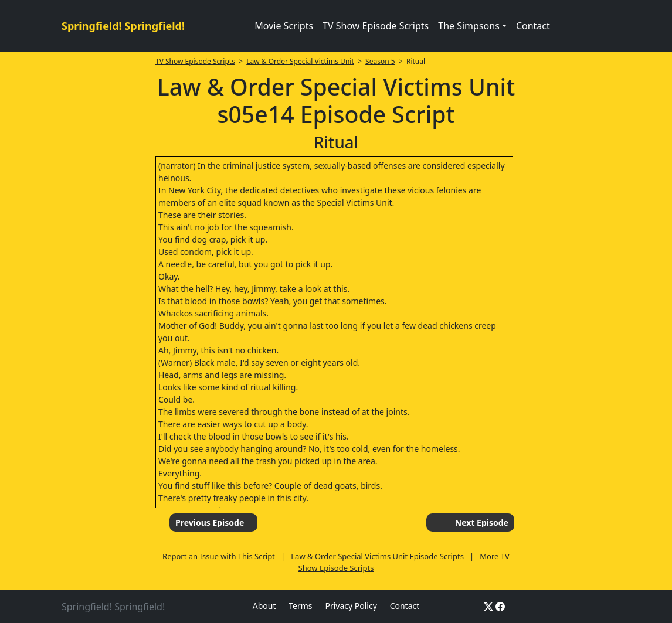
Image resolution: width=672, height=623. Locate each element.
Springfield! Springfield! (123, 26)
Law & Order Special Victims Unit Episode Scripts (377, 556)
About (264, 606)
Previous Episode (210, 522)
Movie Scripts (284, 26)
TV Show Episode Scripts (376, 26)
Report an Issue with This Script (219, 556)
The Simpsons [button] (469, 26)
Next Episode (482, 522)
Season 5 (380, 61)
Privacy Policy (351, 606)
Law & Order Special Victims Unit (300, 61)
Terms (300, 606)
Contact (533, 26)
